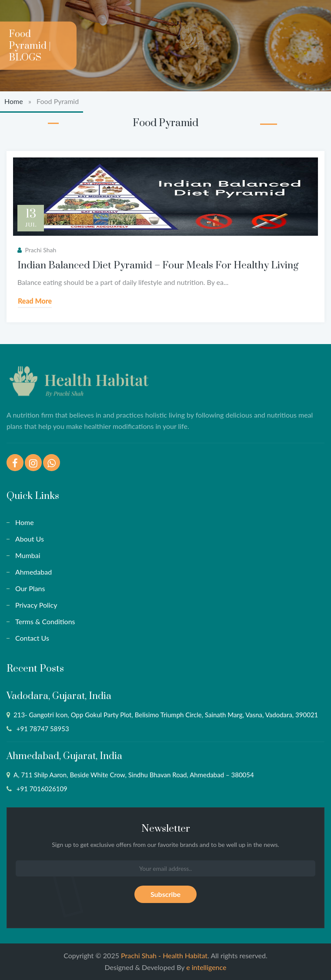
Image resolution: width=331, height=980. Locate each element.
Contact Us (32, 638)
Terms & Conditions (45, 621)
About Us (30, 539)
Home (14, 101)
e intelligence (206, 967)
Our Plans (30, 588)
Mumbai (28, 555)
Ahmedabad (33, 572)
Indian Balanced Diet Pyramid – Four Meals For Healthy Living (158, 266)
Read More (35, 301)
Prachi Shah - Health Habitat (164, 955)
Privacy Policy (36, 605)
